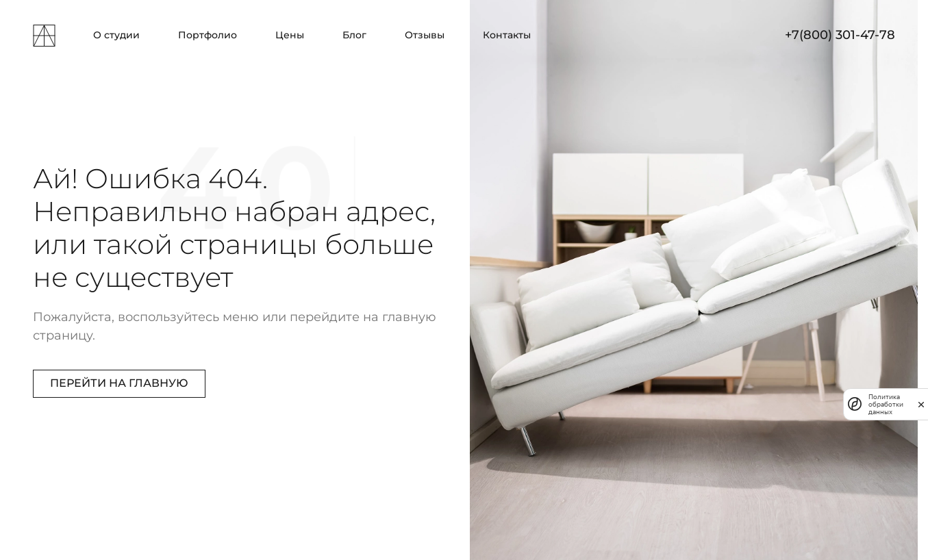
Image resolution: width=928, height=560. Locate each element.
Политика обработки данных (886, 404)
